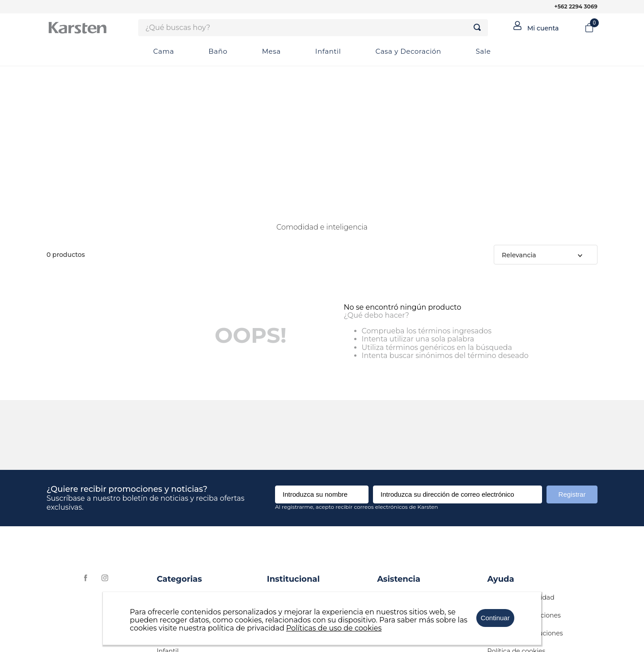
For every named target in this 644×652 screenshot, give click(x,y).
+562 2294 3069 (576, 6)
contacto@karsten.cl (409, 450)
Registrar (572, 348)
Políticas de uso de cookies (334, 628)
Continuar (495, 618)
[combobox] (313, 28)
